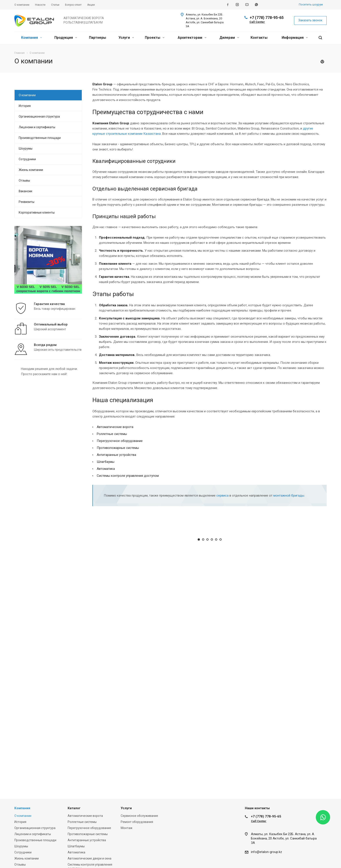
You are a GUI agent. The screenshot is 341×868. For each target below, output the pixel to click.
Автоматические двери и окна (89, 858)
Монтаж (127, 828)
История (25, 106)
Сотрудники (27, 159)
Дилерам (229, 38)
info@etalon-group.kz (267, 852)
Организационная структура (39, 116)
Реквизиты (27, 202)
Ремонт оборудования (137, 822)
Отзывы (24, 180)
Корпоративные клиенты (37, 212)
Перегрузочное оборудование (89, 828)
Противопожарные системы (88, 834)
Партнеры (98, 38)
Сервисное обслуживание (139, 816)
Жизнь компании (31, 170)
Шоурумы (26, 148)
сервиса (222, 496)
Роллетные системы (82, 822)
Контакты (259, 38)
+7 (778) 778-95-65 (267, 18)
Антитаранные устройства (87, 840)
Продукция (66, 38)
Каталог (74, 808)
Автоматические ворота (85, 816)
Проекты (155, 38)
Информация (295, 38)
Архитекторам (192, 38)
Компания (32, 38)
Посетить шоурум (311, 4)
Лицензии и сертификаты (37, 127)
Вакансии (25, 191)
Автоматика (76, 852)
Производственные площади (40, 138)
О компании (27, 95)
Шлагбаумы (76, 846)
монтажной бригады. (289, 496)
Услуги (126, 38)
